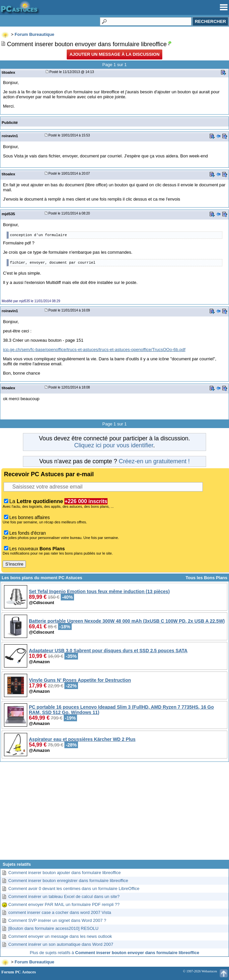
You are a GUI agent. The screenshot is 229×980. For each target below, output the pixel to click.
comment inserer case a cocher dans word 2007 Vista (60, 912)
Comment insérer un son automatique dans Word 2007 (61, 944)
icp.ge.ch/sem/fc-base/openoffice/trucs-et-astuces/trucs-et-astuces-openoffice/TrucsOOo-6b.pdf (94, 350)
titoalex (8, 72)
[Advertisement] (114, 813)
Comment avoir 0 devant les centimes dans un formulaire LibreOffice (74, 889)
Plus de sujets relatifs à (114, 953)
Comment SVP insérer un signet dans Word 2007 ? (57, 920)
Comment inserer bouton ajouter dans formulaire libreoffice (65, 873)
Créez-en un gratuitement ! (154, 461)
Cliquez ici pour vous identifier (114, 445)
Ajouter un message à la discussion (114, 54)
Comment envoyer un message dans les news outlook (60, 936)
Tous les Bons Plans (206, 578)
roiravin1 (10, 136)
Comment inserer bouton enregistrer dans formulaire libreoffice (68, 881)
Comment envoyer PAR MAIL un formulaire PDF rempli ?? (64, 904)
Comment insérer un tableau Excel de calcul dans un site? (64, 896)
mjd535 (8, 214)
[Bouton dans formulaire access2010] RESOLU (53, 928)
